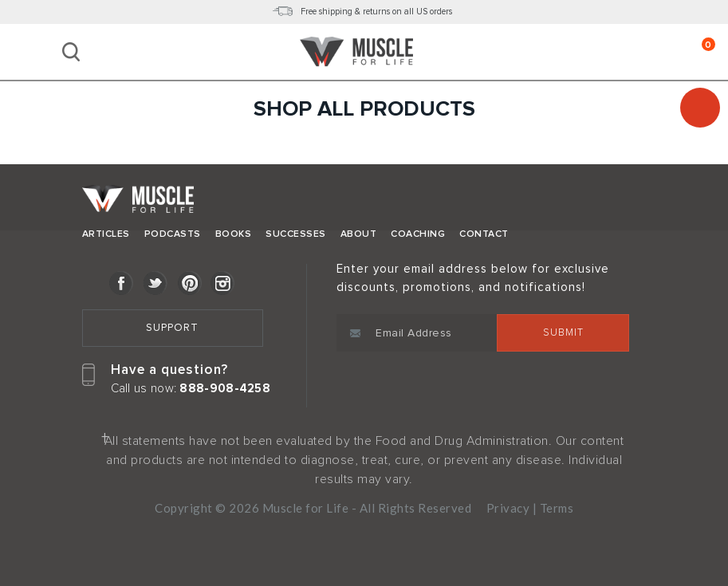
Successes (296, 234)
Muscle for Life (138, 203)
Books (234, 234)
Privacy (508, 508)
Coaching (418, 234)
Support (172, 328)
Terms (557, 508)
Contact (484, 234)
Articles (106, 234)
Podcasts (173, 234)
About (359, 234)
